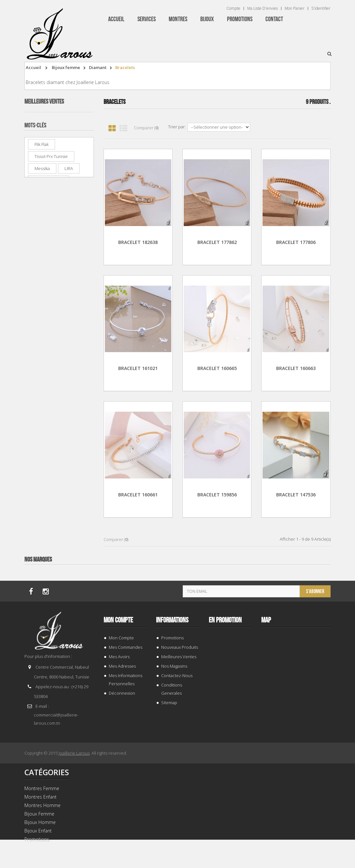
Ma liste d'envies (263, 8)
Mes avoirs (119, 657)
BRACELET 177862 (217, 242)
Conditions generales (172, 689)
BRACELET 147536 (296, 495)
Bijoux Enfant (38, 831)
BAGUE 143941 (72, 282)
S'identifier (321, 8)
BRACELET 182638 (138, 242)
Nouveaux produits (180, 647)
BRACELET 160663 (296, 368)
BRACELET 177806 (296, 242)
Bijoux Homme (40, 822)
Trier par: (177, 127)
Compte (233, 8)
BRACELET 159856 (217, 495)
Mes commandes (126, 647)
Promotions (172, 638)
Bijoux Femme (39, 814)
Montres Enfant (41, 797)
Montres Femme (42, 788)
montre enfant (48, 420)
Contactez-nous (177, 676)
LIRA (69, 408)
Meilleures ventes (44, 102)
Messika (42, 408)
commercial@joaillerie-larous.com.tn (56, 719)
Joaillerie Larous (74, 753)
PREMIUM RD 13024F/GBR (70, 325)
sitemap (169, 703)
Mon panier (295, 8)
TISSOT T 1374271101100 (73, 126)
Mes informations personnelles (126, 680)
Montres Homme (43, 805)
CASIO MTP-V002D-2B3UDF (72, 206)
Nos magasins (174, 666)
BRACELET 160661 (138, 495)
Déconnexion (122, 693)
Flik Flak (42, 384)
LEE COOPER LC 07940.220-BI (72, 166)
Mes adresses (122, 666)
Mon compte (118, 620)
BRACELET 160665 (217, 368)
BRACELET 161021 (138, 368)
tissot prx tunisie (51, 396)
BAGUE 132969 (72, 242)
